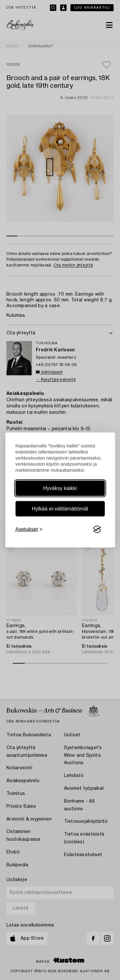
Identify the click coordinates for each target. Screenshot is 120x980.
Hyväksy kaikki (60, 488)
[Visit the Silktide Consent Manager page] (97, 529)
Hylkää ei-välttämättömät (60, 509)
